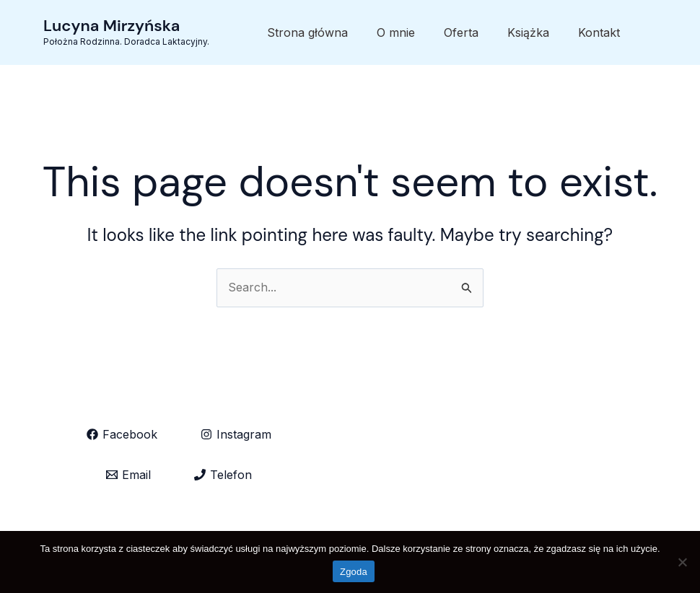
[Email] (128, 475)
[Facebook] (122, 434)
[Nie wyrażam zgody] (682, 562)
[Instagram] (236, 434)
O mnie (396, 32)
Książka (528, 32)
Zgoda (354, 572)
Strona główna (307, 32)
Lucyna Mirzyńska (111, 26)
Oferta (461, 32)
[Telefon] (223, 475)
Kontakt (599, 32)
